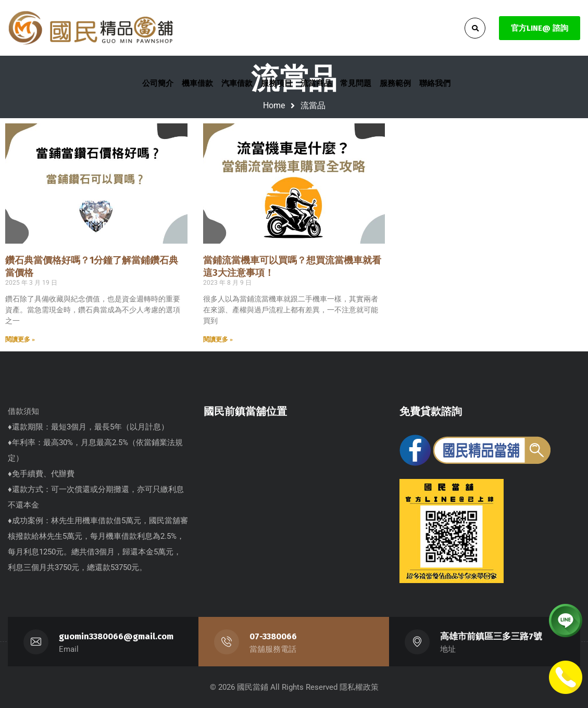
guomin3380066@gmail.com (116, 636)
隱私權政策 (359, 687)
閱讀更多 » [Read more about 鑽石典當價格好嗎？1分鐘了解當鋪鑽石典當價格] (20, 339)
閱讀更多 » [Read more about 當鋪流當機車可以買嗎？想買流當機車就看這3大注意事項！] (218, 339)
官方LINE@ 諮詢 (540, 28)
